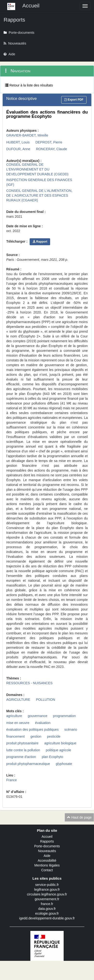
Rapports (47, 841)
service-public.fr (47, 885)
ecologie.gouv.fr (47, 913)
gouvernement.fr (47, 899)
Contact (47, 870)
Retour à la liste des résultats (29, 85)
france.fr (47, 904)
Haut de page (79, 817)
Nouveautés (47, 851)
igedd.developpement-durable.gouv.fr (47, 918)
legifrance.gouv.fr (47, 889)
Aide (47, 856)
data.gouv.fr (47, 909)
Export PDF (74, 100)
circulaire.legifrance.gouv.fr (47, 894)
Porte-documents (47, 846)
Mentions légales (47, 865)
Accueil (47, 837)
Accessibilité (47, 860)
